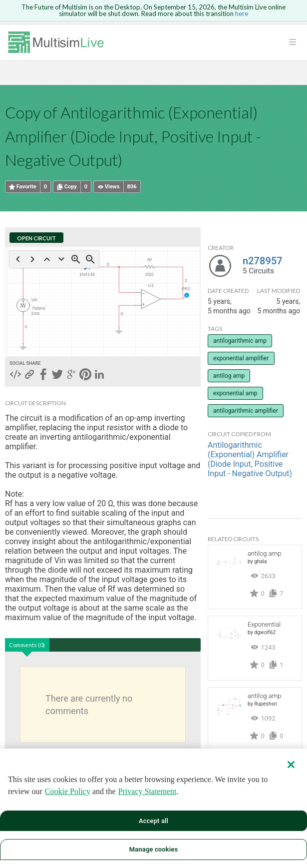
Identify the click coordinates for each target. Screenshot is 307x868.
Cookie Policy (68, 791)
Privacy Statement (148, 791)
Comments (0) (27, 645)
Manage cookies (153, 849)
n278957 (263, 261)
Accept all (153, 821)
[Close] (291, 765)
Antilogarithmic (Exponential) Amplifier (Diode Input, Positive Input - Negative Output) (250, 459)
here (242, 13)
